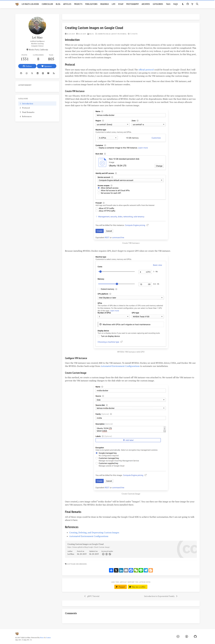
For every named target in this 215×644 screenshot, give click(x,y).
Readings (105, 4)
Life (114, 4)
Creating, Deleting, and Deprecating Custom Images (94, 532)
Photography (133, 4)
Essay (121, 4)
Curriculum (47, 4)
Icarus (48, 637)
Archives (146, 4)
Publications (91, 4)
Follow (27, 66)
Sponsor (47, 66)
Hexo (42, 637)
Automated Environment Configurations (120, 366)
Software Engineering (77, 564)
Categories (158, 4)
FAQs (176, 4)
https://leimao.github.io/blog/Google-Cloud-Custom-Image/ (89, 547)
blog (92, 34)
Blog (58, 4)
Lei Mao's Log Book (30, 4)
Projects (78, 4)
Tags (168, 4)
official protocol (146, 70)
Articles (67, 4)
